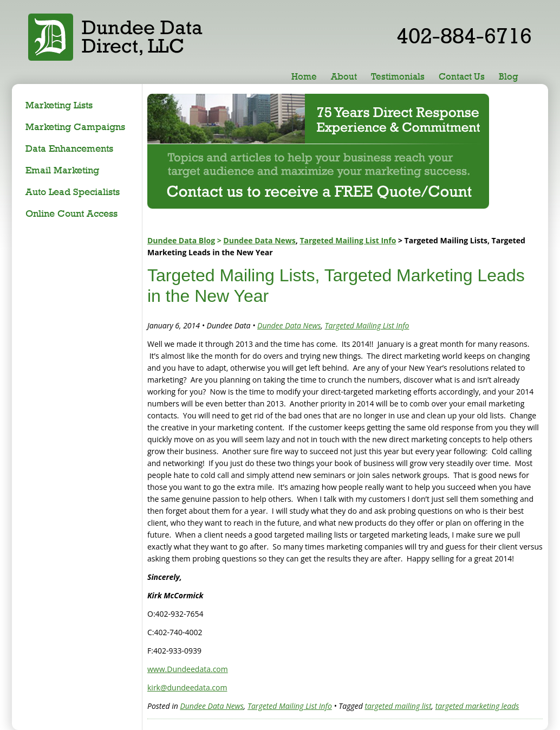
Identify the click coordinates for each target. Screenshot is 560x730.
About (344, 76)
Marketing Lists (59, 105)
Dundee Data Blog (181, 240)
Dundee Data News (259, 240)
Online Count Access (71, 213)
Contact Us (462, 76)
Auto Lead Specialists (73, 192)
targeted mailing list (398, 706)
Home (304, 76)
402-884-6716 (464, 35)
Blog (509, 76)
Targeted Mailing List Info (348, 240)
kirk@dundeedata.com (187, 687)
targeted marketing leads (477, 706)
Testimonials (398, 76)
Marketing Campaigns (75, 127)
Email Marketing (62, 170)
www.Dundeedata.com (188, 669)
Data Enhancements (69, 148)
